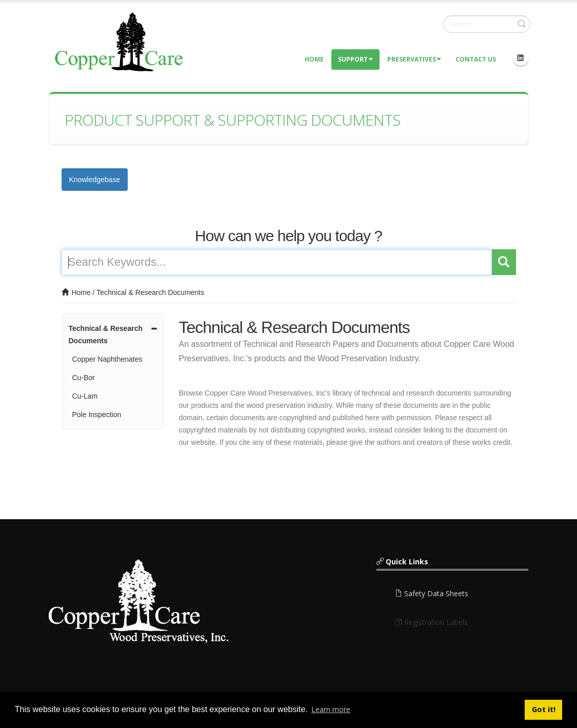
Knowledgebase (95, 180)
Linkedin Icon (521, 58)
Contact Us (476, 59)
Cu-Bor (84, 378)
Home (314, 59)
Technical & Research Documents (150, 292)
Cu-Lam (85, 396)
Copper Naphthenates (107, 359)
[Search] (487, 24)
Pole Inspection (97, 415)
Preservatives (414, 59)
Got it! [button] (544, 709)
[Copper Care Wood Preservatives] (121, 41)
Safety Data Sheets (432, 596)
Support (355, 59)
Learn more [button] (331, 709)
